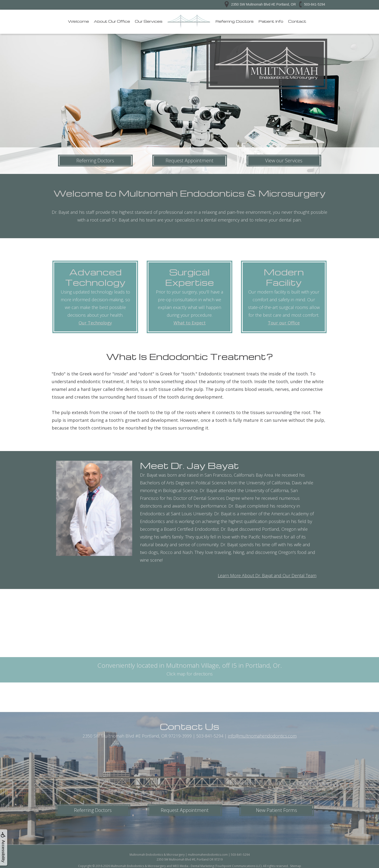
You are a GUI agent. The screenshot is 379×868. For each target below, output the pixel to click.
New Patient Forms (277, 810)
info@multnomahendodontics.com (262, 736)
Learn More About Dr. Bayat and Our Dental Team (267, 575)
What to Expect (190, 323)
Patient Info (271, 21)
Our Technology (95, 323)
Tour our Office (284, 323)
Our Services (149, 21)
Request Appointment (189, 161)
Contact (297, 21)
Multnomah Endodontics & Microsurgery (138, 866)
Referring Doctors (234, 21)
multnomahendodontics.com (208, 855)
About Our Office (112, 21)
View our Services (284, 161)
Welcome (78, 21)
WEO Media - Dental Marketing (193, 866)
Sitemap (296, 866)
